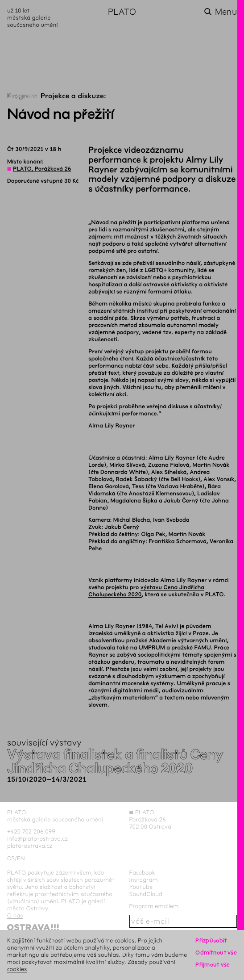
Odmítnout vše (216, 953)
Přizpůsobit (211, 940)
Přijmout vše (213, 965)
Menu (226, 12)
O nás (15, 915)
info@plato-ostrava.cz (37, 839)
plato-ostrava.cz (30, 846)
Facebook (143, 873)
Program (22, 96)
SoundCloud (146, 894)
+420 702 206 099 (31, 831)
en (21, 858)
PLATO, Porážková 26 (42, 169)
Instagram (144, 880)
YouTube (141, 887)
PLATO (122, 12)
